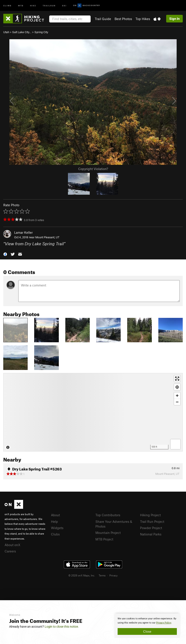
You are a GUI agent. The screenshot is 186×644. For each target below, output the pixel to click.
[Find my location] (177, 387)
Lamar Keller (23, 232)
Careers (10, 551)
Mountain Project (108, 533)
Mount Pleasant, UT (47, 237)
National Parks (151, 534)
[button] (5, 254)
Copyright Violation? (93, 169)
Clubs (55, 534)
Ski (64, 5)
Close (147, 631)
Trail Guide (103, 19)
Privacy (113, 575)
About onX (12, 545)
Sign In (174, 19)
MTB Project (104, 539)
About (55, 515)
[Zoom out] (177, 402)
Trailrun (49, 5)
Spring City (41, 32)
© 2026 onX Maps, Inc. (82, 575)
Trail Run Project (152, 521)
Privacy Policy (164, 623)
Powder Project (151, 528)
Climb (7, 5)
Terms (102, 575)
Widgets (57, 528)
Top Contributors (108, 515)
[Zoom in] (177, 396)
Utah (6, 32)
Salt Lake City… (22, 32)
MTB (21, 5)
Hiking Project (150, 515)
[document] (147, 626)
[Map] (93, 412)
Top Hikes (143, 19)
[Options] (175, 444)
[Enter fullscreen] (177, 379)
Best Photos (123, 19)
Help (54, 521)
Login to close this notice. (62, 627)
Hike (33, 5)
